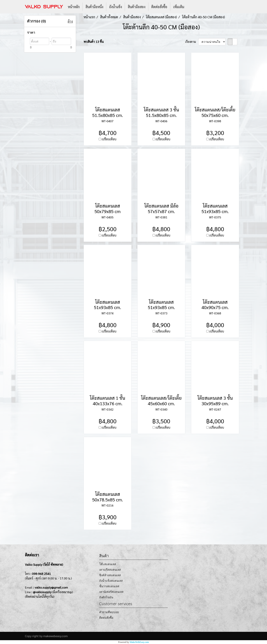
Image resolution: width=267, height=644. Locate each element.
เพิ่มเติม (179, 7)
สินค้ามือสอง (137, 7)
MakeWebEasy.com (139, 642)
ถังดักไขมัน (106, 597)
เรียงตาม (192, 42)
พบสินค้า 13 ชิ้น (94, 42)
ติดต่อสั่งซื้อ (159, 7)
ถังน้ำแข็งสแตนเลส (111, 581)
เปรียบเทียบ (109, 139)
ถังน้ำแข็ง (116, 7)
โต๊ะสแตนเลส (108, 564)
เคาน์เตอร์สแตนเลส (111, 592)
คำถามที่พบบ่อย (109, 612)
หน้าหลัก (74, 7)
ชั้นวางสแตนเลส (109, 586)
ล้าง (70, 21)
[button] (190, 7)
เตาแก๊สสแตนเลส (110, 570)
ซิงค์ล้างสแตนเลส (110, 575)
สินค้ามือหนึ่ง (94, 7)
